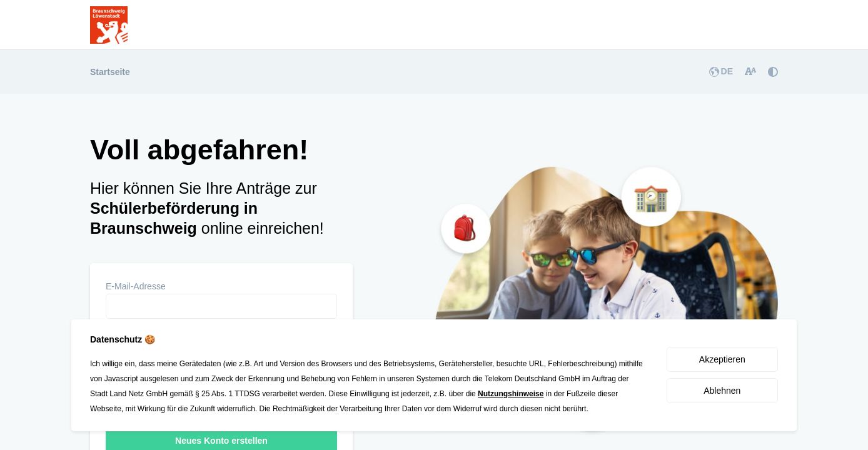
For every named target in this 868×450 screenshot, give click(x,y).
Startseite (110, 72)
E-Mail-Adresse (136, 286)
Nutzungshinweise (511, 394)
